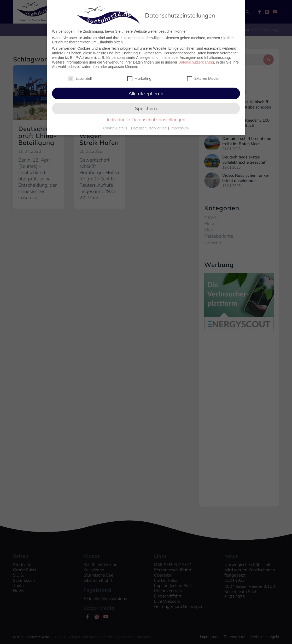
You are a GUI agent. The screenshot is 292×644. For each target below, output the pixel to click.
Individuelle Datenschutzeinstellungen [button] (146, 120)
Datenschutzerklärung (196, 62)
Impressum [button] (180, 128)
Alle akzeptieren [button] (146, 93)
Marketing (139, 78)
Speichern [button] (146, 108)
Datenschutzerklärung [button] (149, 128)
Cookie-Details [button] (116, 128)
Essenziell (80, 78)
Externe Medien (204, 78)
